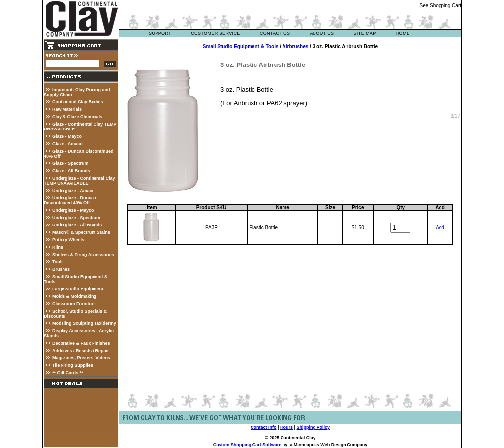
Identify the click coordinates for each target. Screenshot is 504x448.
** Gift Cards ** (68, 373)
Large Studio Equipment (78, 289)
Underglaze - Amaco (73, 191)
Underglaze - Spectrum (76, 218)
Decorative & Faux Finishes (81, 343)
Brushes (61, 269)
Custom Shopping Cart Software (247, 445)
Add (440, 228)
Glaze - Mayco (67, 136)
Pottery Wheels (68, 240)
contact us (275, 33)
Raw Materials (67, 109)
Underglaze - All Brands (77, 225)
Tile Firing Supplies (73, 365)
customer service (216, 33)
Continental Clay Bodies (78, 102)
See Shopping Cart (440, 6)
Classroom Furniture (74, 304)
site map (364, 33)
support (160, 33)
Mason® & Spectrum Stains (81, 232)
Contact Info (264, 427)
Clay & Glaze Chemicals (77, 117)
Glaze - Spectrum (70, 163)
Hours (286, 427)
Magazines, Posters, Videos (81, 358)
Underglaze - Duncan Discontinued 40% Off (70, 200)
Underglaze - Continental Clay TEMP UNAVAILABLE (79, 181)
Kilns (58, 247)
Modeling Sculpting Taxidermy (84, 323)
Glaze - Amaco (67, 144)
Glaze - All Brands (71, 171)
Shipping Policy (314, 427)
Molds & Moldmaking (74, 296)
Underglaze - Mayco (73, 210)
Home (403, 33)
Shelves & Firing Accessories (83, 255)
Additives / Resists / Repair (81, 351)
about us (322, 33)
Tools (58, 262)
